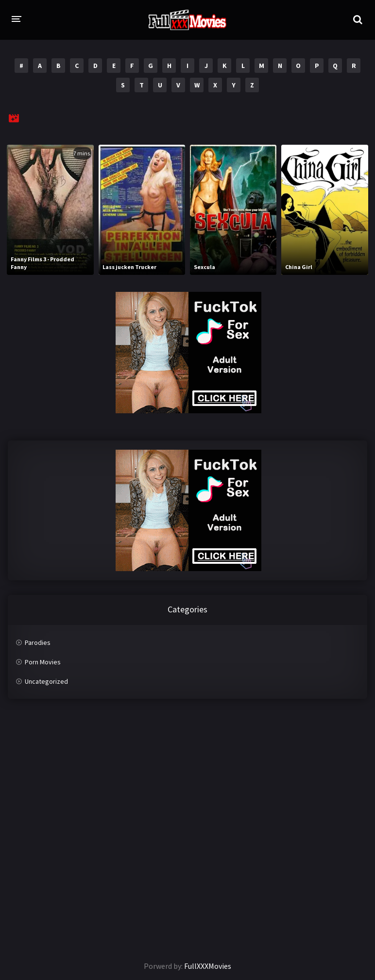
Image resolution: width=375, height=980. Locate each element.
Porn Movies (43, 662)
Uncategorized (46, 681)
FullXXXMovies (208, 966)
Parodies (38, 642)
